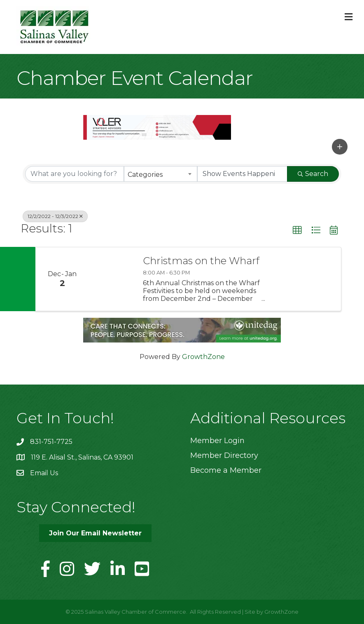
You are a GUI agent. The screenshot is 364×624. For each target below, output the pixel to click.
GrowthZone (203, 357)
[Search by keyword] (75, 174)
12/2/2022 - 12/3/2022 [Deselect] (55, 216)
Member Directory (224, 455)
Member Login (217, 441)
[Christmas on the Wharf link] (112, 279)
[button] (340, 147)
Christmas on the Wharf (201, 261)
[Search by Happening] (243, 174)
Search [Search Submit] (313, 174)
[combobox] (161, 174)
